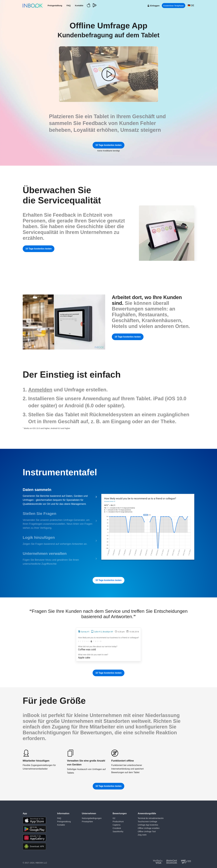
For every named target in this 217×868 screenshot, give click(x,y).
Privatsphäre (87, 821)
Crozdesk (116, 828)
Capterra (116, 825)
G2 (113, 818)
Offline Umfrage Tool (146, 831)
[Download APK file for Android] (34, 847)
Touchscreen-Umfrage (147, 821)
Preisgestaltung (55, 6)
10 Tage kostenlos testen (108, 145)
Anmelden (40, 390)
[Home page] (33, 6)
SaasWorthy (117, 831)
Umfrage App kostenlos (147, 825)
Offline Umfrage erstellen (148, 828)
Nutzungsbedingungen (91, 818)
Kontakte (79, 6)
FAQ (69, 6)
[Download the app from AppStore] (34, 820)
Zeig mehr (142, 835)
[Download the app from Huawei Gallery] (34, 838)
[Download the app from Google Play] (34, 829)
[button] (108, 74)
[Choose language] (191, 6)
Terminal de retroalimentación (150, 818)
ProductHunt (117, 821)
